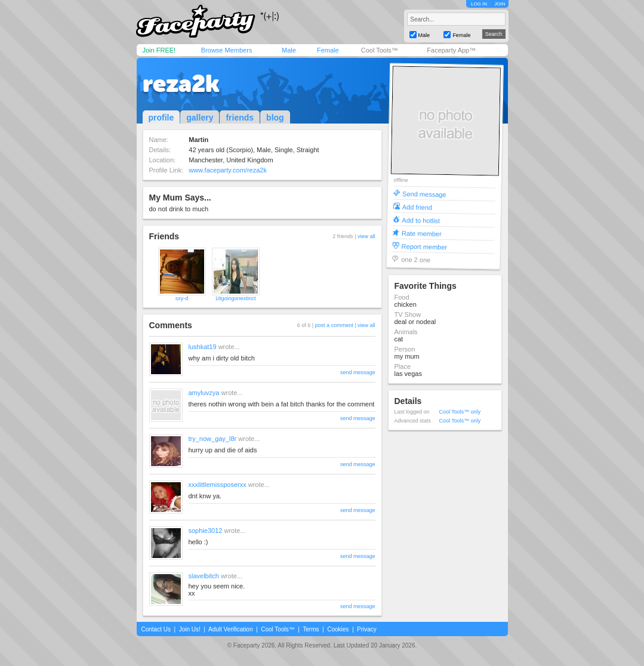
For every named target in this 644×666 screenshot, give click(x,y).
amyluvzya (204, 393)
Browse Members (227, 50)
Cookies (338, 629)
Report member (424, 246)
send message (358, 372)
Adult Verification (231, 629)
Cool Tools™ (380, 50)
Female (328, 50)
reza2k (181, 84)
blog (275, 118)
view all (366, 236)
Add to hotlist (421, 220)
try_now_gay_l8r (213, 439)
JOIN (500, 4)
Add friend (417, 207)
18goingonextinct (235, 298)
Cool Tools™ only (460, 412)
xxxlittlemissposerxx (218, 485)
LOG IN (479, 4)
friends (240, 118)
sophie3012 (206, 531)
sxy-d (182, 298)
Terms (311, 629)
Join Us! (190, 629)
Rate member (421, 233)
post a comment (334, 325)
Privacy (367, 629)
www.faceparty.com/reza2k (228, 170)
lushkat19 (203, 347)
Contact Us (156, 629)
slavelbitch (204, 576)
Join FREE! (159, 50)
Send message (424, 194)
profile (161, 118)
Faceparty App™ (451, 50)
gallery (200, 118)
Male (289, 50)
